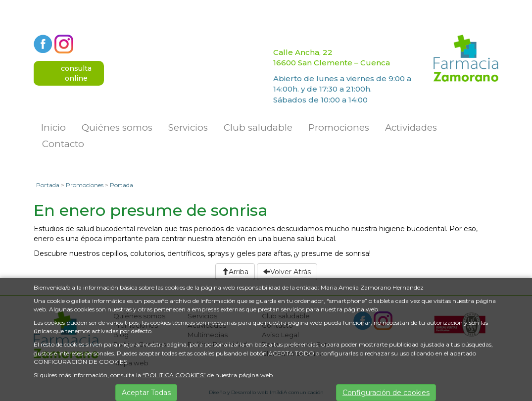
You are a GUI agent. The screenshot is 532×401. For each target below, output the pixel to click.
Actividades (411, 127)
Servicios (188, 127)
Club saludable (258, 127)
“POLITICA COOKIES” (174, 375)
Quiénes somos (117, 127)
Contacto (63, 144)
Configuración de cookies (386, 393)
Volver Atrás (287, 272)
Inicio (53, 127)
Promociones (339, 127)
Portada (48, 185)
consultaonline (76, 73)
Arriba (235, 272)
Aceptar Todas (146, 393)
